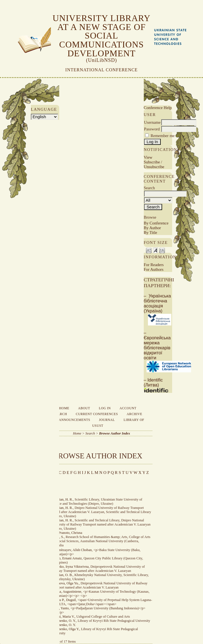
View (148, 157)
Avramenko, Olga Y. (65, 629)
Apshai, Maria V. (63, 617)
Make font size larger (162, 250)
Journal (107, 420)
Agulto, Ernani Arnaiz (66, 558)
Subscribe (152, 162)
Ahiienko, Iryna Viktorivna (70, 567)
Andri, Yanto (60, 608)
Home (64, 408)
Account (128, 408)
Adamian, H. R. (62, 499)
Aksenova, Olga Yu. (65, 583)
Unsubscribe (154, 167)
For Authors (154, 269)
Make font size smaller (149, 250)
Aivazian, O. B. (62, 575)
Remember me (163, 136)
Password (152, 129)
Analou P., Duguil (63, 600)
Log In (105, 408)
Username (152, 122)
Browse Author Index (115, 433)
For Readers (154, 265)
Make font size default (155, 250)
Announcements (74, 420)
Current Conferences (97, 414)
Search (60, 414)
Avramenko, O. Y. (63, 621)
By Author (152, 228)
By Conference (156, 223)
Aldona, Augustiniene (66, 592)
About (84, 408)
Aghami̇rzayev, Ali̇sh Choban (71, 550)
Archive (135, 414)
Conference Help (158, 108)
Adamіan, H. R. (62, 520)
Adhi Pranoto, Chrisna (67, 533)
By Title (150, 233)
